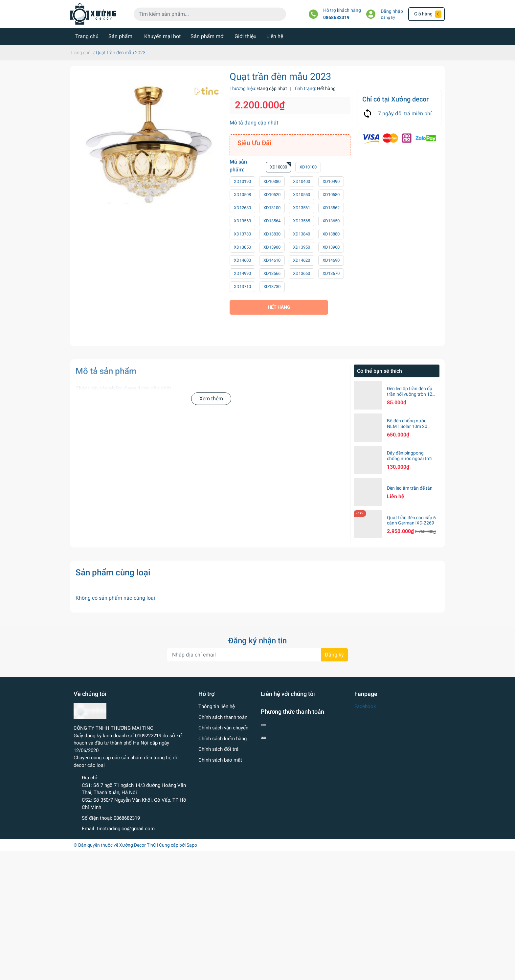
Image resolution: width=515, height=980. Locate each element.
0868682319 (336, 18)
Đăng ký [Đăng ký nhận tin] (334, 655)
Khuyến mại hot (162, 36)
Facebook (365, 706)
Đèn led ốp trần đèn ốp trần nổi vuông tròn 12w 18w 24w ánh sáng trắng (411, 397)
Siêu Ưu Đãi (254, 143)
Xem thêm (211, 399)
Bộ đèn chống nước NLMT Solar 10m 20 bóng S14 (407, 426)
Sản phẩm (120, 36)
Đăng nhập (392, 11)
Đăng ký (388, 17)
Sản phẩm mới (208, 36)
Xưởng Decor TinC (138, 845)
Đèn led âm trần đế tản (410, 488)
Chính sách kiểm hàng (223, 739)
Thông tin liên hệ (217, 706)
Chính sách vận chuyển (223, 728)
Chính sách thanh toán (223, 717)
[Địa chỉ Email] (257, 655)
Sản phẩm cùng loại (113, 572)
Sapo (192, 845)
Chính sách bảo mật (220, 760)
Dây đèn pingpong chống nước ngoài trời (409, 456)
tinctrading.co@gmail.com (126, 829)
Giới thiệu (246, 36)
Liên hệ (275, 36)
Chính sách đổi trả (218, 749)
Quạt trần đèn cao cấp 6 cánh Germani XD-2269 (411, 520)
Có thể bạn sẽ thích (380, 371)
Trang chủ (87, 36)
